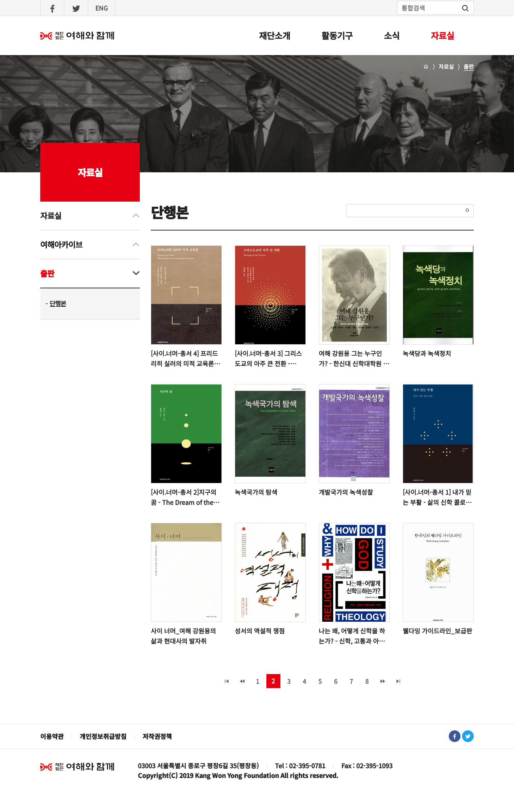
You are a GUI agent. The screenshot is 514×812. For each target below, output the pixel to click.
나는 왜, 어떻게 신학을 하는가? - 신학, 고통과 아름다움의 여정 (352, 636)
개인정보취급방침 (103, 736)
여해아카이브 (61, 244)
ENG (102, 8)
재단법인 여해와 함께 (77, 767)
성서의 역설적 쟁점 (260, 631)
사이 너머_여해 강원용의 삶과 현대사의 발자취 (183, 636)
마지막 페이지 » (398, 681)
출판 (469, 66)
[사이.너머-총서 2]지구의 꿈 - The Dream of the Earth (184, 497)
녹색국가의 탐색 (256, 492)
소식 (392, 35)
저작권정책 (157, 736)
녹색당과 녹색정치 (427, 353)
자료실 (443, 35)
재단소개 (275, 35)
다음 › (383, 681)
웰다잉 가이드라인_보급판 (437, 631)
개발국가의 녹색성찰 (346, 492)
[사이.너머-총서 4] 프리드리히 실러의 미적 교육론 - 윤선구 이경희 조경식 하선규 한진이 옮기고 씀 (185, 359)
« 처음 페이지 (227, 681)
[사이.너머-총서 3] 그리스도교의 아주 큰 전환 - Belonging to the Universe (268, 359)
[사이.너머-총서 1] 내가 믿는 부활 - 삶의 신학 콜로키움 (437, 497)
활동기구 (337, 35)
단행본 (58, 303)
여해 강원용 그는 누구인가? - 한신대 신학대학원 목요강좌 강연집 (354, 359)
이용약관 (52, 736)
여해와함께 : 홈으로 (77, 36)
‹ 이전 (242, 681)
